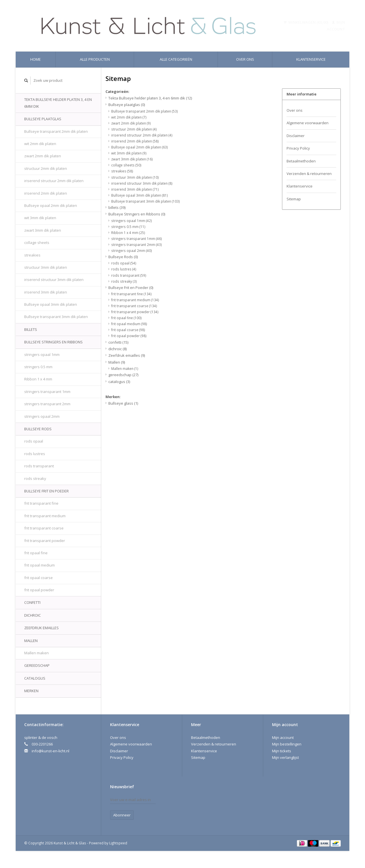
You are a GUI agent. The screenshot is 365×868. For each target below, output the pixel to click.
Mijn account (283, 737)
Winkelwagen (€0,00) (306, 22)
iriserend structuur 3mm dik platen (54, 280)
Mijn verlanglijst (285, 757)
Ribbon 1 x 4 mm (38, 379)
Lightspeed (118, 843)
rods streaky (35, 478)
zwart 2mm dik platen (43, 156)
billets (31, 329)
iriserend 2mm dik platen (46, 193)
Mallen (31, 641)
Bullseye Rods (38, 429)
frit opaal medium (39, 565)
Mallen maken (36, 653)
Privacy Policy (298, 148)
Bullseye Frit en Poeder (46, 491)
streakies (32, 255)
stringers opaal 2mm (42, 416)
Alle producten (95, 59)
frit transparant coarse (44, 528)
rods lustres (35, 454)
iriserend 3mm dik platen (46, 292)
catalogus (35, 678)
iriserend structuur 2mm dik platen (54, 181)
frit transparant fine (41, 503)
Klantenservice (311, 59)
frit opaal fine (36, 553)
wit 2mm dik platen (40, 144)
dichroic (33, 615)
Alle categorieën (176, 59)
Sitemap (294, 199)
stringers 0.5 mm (38, 367)
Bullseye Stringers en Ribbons (53, 342)
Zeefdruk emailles (41, 628)
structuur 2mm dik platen (46, 168)
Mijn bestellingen (287, 744)
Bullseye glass (123, 403)
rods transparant (39, 466)
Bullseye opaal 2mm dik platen (51, 205)
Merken (31, 691)
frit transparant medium (45, 516)
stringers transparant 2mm (47, 404)
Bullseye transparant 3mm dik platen (56, 317)
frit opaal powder (39, 590)
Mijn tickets (282, 751)
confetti (32, 602)
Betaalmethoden (301, 161)
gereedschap (37, 665)
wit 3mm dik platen (40, 218)
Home (36, 59)
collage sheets (37, 243)
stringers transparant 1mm (47, 392)
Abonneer (122, 815)
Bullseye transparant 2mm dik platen (56, 131)
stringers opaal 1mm (42, 354)
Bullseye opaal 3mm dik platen (51, 304)
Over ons (245, 59)
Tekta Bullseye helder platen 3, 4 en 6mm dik (58, 103)
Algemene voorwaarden (308, 123)
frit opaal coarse (38, 578)
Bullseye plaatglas (43, 119)
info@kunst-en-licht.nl (50, 751)
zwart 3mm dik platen (43, 230)
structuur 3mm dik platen (46, 267)
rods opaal (34, 441)
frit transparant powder (45, 541)
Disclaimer (296, 136)
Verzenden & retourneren (309, 174)
